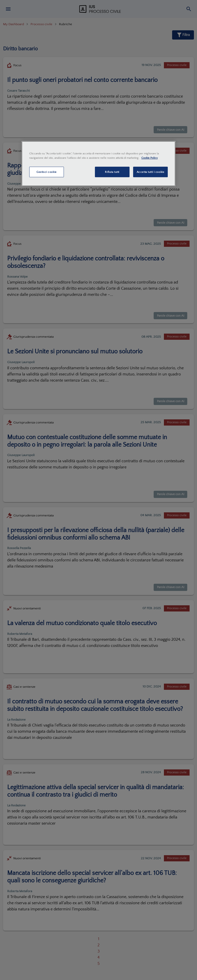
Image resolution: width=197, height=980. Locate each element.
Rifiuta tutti (112, 172)
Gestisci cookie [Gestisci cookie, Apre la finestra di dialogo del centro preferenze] (47, 172)
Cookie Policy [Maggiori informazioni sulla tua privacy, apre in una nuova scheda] (150, 158)
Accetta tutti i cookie (151, 172)
